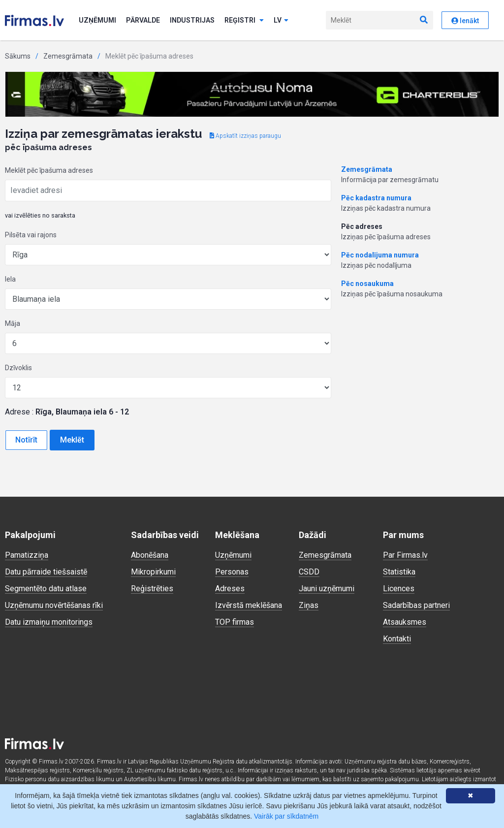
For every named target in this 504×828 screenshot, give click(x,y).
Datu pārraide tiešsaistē (46, 572)
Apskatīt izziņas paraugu (245, 136)
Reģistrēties (152, 589)
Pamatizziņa (27, 555)
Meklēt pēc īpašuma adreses (49, 170)
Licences (399, 589)
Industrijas (192, 20)
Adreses (230, 589)
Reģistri (244, 20)
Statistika (399, 572)
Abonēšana (150, 555)
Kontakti (397, 639)
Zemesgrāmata (68, 56)
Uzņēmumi (97, 20)
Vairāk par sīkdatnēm (286, 816)
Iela (10, 279)
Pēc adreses (362, 226)
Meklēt (72, 440)
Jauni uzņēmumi (327, 589)
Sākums (18, 56)
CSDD (309, 572)
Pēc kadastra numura (376, 198)
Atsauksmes (405, 622)
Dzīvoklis (18, 368)
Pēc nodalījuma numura (380, 255)
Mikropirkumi (153, 572)
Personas (232, 572)
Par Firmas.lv (405, 555)
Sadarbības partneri (416, 605)
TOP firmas (235, 622)
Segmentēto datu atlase (46, 589)
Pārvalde (143, 20)
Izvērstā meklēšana (249, 605)
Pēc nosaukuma (367, 284)
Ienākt (465, 21)
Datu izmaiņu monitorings (49, 622)
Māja (13, 323)
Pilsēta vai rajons (31, 235)
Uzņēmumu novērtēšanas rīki (54, 605)
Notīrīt (26, 440)
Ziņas (309, 605)
